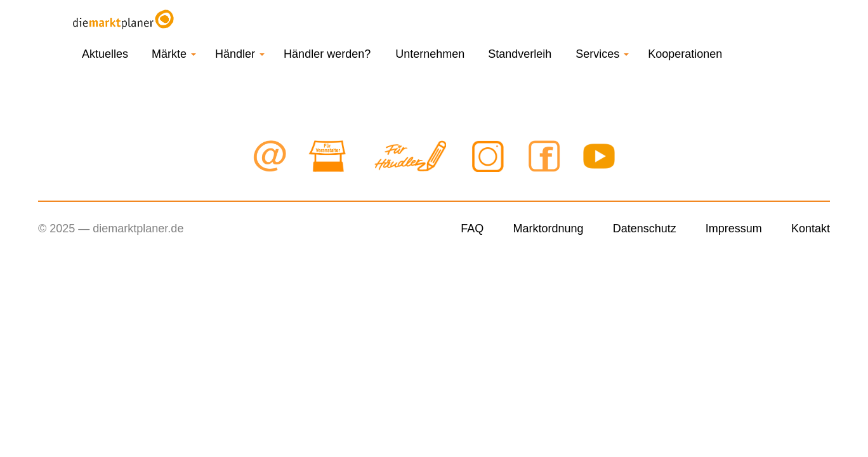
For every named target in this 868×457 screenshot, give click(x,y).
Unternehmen (430, 54)
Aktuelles (105, 54)
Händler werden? (327, 54)
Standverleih (520, 54)
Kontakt (811, 228)
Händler (240, 54)
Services (602, 54)
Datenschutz (645, 228)
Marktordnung (548, 228)
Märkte (174, 54)
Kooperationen (685, 54)
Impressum (734, 228)
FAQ (472, 228)
